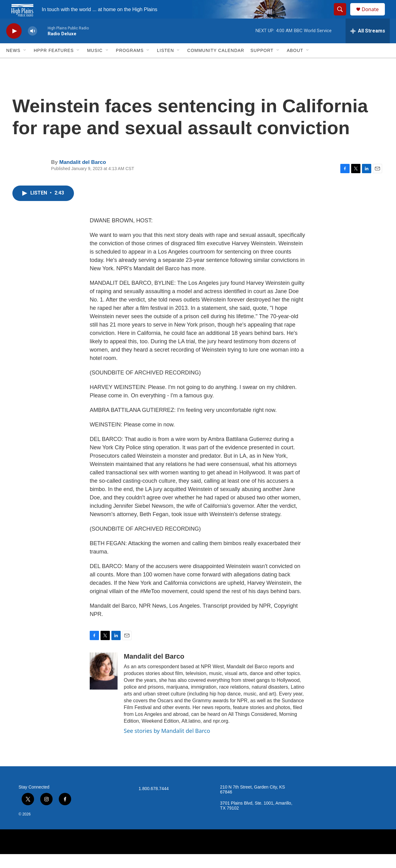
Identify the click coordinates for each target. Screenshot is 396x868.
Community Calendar (216, 64)
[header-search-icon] (343, 16)
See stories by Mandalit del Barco (167, 745)
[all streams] (368, 45)
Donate (374, 16)
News (13, 64)
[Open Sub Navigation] (25, 64)
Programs (130, 64)
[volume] (32, 45)
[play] (14, 45)
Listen (165, 64)
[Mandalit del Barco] (104, 685)
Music (95, 64)
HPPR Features (54, 64)
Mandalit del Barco (82, 176)
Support (262, 64)
